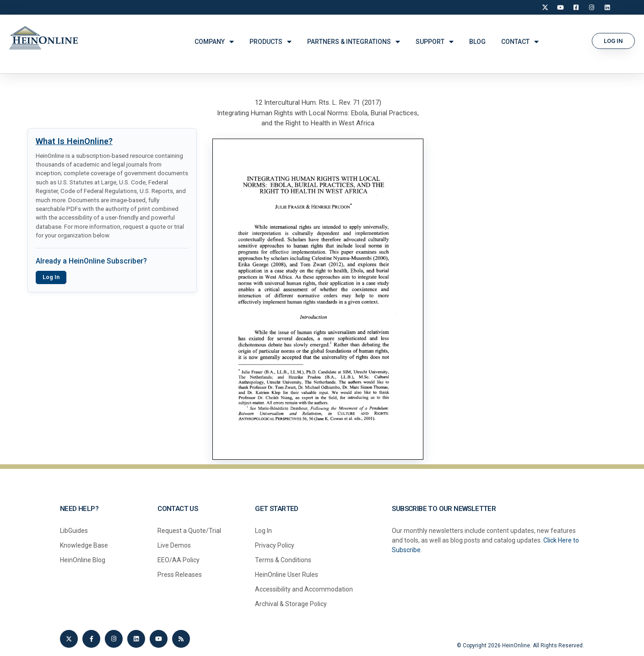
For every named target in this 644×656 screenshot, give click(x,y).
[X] (545, 7)
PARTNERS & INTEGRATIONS (354, 42)
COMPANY (214, 42)
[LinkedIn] (607, 7)
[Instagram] (592, 7)
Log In (51, 277)
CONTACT (520, 42)
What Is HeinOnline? (74, 141)
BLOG (477, 42)
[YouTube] (561, 7)
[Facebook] (576, 7)
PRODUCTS (271, 42)
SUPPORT (435, 42)
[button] (613, 41)
